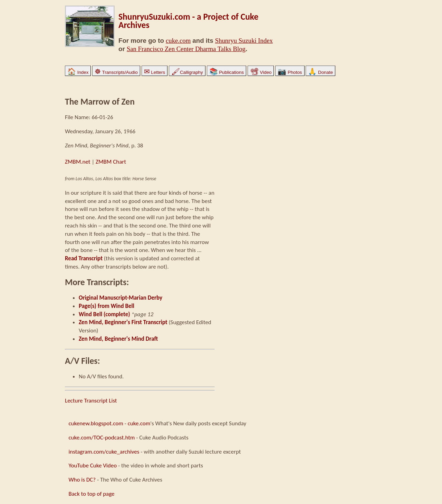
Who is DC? (82, 480)
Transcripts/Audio (116, 72)
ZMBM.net (78, 162)
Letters (155, 72)
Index (78, 72)
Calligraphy (187, 72)
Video (261, 72)
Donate (320, 72)
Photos (290, 72)
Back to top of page (91, 494)
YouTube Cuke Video (93, 466)
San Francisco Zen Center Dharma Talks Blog (186, 49)
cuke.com (178, 41)
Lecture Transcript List (91, 401)
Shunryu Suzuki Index (244, 41)
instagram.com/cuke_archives (104, 452)
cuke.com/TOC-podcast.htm (102, 438)
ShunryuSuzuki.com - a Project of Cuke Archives (188, 21)
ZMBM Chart (111, 162)
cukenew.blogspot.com (96, 423)
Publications (227, 72)
